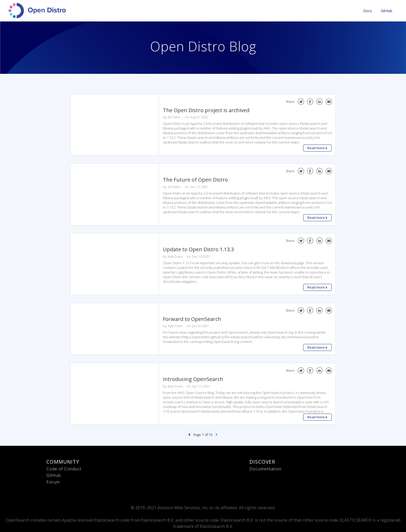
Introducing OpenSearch (193, 379)
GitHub (387, 11)
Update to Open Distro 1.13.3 (198, 249)
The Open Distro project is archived (206, 110)
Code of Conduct (64, 469)
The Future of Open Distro (195, 180)
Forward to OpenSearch (192, 319)
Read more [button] (317, 148)
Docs (368, 11)
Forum (53, 482)
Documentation (265, 469)
